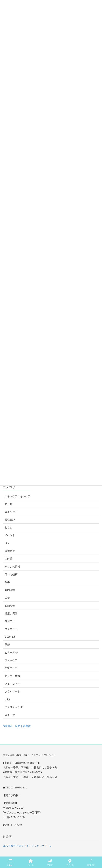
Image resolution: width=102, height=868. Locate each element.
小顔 (7, 699)
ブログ (50, 862)
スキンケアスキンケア (18, 496)
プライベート (12, 691)
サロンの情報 (12, 567)
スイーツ (10, 715)
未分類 (8, 504)
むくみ (8, 527)
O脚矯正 (8, 726)
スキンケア (11, 512)
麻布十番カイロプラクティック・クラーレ (27, 846)
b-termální (10, 637)
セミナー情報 (12, 676)
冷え (7, 543)
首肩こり (10, 621)
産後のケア (11, 668)
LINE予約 (91, 862)
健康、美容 (11, 613)
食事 (7, 582)
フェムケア (11, 660)
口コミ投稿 (11, 574)
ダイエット (11, 629)
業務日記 (10, 520)
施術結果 (10, 551)
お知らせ (10, 606)
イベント (10, 535)
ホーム (31, 862)
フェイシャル (12, 684)
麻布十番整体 (23, 726)
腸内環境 (10, 590)
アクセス (70, 862)
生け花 (8, 559)
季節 (7, 645)
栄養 (7, 598)
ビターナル (11, 652)
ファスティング (14, 707)
